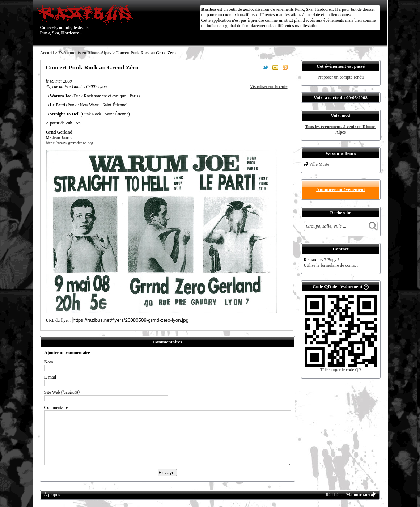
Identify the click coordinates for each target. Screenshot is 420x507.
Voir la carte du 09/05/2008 (341, 98)
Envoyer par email (275, 67)
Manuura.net (359, 495)
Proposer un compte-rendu (341, 77)
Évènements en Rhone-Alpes (85, 53)
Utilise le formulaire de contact (331, 265)
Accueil (47, 53)
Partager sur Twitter (266, 67)
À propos (52, 495)
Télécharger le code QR (340, 370)
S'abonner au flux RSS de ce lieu (285, 67)
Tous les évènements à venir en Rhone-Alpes (341, 129)
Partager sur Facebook (256, 67)
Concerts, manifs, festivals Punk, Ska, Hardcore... (87, 20)
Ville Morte (319, 164)
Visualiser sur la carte (269, 86)
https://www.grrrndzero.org (70, 143)
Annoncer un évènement (341, 189)
